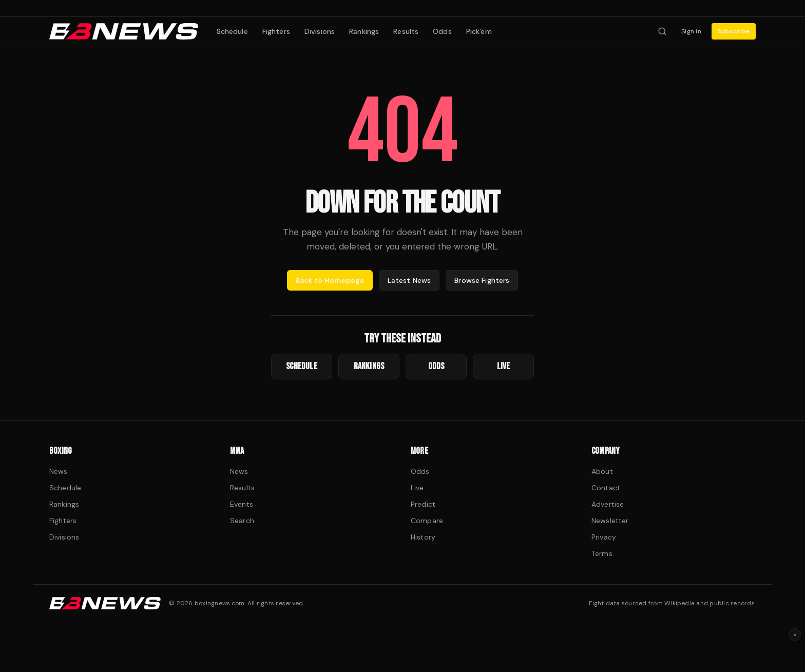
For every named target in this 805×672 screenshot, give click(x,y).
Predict (423, 504)
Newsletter (610, 521)
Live (417, 488)
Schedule (232, 31)
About (602, 471)
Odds (442, 31)
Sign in (691, 31)
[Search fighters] (662, 31)
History (423, 537)
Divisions (320, 31)
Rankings (364, 31)
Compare (427, 521)
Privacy (604, 537)
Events (242, 504)
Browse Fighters (482, 280)
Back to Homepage (330, 280)
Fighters (276, 31)
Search (242, 521)
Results (406, 31)
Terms (602, 553)
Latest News (409, 280)
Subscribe (734, 31)
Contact (606, 488)
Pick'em (479, 31)
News (59, 471)
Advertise (608, 504)
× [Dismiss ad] (795, 635)
